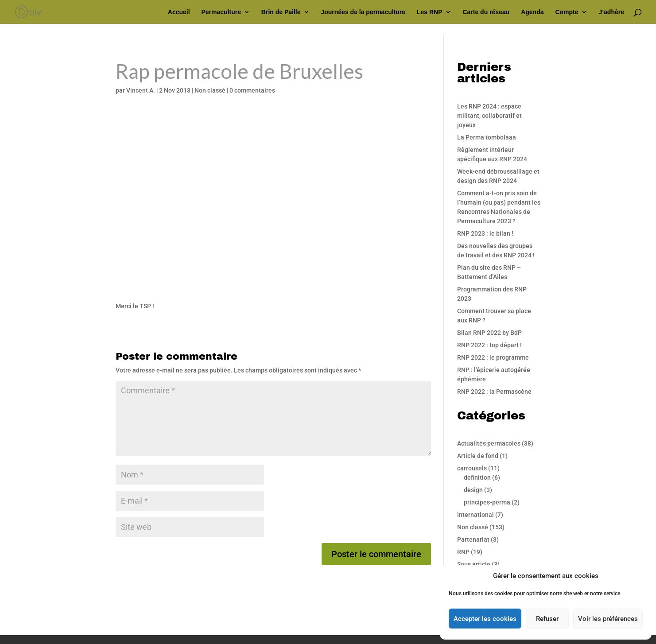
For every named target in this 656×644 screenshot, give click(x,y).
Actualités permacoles (489, 443)
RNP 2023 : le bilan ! (485, 233)
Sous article (474, 564)
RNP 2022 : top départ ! (489, 345)
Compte (567, 12)
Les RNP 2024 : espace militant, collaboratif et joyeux (489, 116)
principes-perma (487, 502)
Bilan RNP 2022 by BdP (489, 333)
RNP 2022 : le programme (493, 357)
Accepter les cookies (485, 619)
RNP (463, 552)
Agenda (532, 12)
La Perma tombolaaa (487, 137)
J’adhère (611, 12)
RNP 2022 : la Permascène (494, 392)
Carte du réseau (486, 12)
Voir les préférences (608, 619)
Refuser (547, 619)
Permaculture (221, 12)
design (473, 490)
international (476, 515)
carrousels (472, 468)
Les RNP (430, 12)
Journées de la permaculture (363, 12)
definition (477, 477)
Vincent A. (141, 90)
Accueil (179, 12)
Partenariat (473, 539)
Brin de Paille (281, 12)
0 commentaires (252, 90)
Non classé (210, 90)
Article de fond (478, 456)
